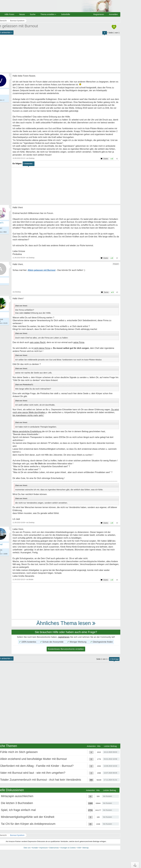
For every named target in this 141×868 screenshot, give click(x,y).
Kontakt (35, 848)
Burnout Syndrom (17, 835)
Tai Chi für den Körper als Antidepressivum (28, 824)
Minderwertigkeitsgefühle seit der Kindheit (28, 817)
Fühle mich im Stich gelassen (19, 752)
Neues (22, 14)
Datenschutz (54, 848)
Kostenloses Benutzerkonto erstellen (66, 649)
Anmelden (113, 14)
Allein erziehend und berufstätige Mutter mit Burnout (33, 759)
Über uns (27, 848)
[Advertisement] (66, 186)
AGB (79, 848)
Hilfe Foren (9, 14)
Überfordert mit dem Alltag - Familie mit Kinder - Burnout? (37, 766)
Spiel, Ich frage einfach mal (18, 810)
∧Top (135, 865)
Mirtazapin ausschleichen (17, 796)
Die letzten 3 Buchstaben (17, 803)
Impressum (44, 848)
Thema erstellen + (48, 14)
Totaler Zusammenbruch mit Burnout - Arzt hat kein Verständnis (41, 780)
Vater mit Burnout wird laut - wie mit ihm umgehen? (33, 773)
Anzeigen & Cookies (68, 848)
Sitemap (85, 848)
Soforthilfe (66, 14)
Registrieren (99, 14)
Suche (33, 14)
